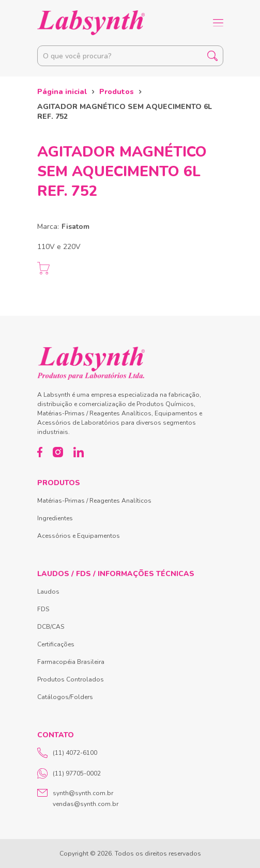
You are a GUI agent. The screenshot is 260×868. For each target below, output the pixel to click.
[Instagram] (58, 452)
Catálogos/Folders (65, 697)
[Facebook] (40, 452)
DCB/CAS (51, 627)
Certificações (56, 644)
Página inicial (62, 92)
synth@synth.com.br (83, 793)
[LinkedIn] (79, 452)
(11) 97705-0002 (69, 773)
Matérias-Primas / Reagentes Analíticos (94, 501)
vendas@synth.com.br (86, 804)
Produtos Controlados (71, 679)
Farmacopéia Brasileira (71, 662)
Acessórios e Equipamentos (79, 536)
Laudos (48, 592)
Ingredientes (55, 518)
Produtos (117, 92)
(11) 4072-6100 (67, 753)
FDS (43, 609)
